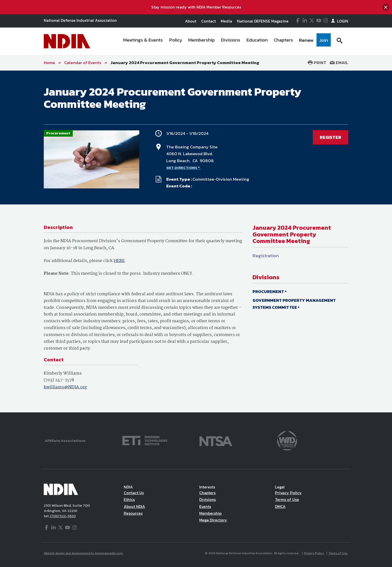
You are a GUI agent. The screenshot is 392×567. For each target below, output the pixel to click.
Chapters (207, 493)
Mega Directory (213, 520)
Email (339, 63)
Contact (208, 21)
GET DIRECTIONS (182, 168)
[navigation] (225, 41)
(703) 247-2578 (59, 380)
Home (49, 63)
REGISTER (330, 137)
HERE (119, 261)
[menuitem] (143, 41)
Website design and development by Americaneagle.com (84, 553)
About (191, 21)
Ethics (129, 499)
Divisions (207, 499)
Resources (133, 513)
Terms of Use (287, 499)
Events (205, 506)
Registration (266, 256)
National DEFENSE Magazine (263, 21)
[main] (196, 241)
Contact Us (134, 493)
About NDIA (134, 506)
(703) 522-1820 (62, 516)
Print (317, 63)
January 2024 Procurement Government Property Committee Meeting (185, 63)
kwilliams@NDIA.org (65, 387)
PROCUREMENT (268, 292)
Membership (210, 513)
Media (226, 21)
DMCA (280, 506)
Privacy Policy (288, 493)
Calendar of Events (83, 63)
